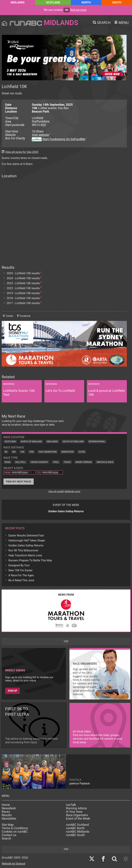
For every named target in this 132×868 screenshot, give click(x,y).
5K (6, 452)
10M (31, 452)
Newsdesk (9, 808)
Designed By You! (19, 565)
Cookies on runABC (15, 832)
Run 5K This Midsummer (23, 550)
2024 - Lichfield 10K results (23, 278)
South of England (73, 441)
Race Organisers (77, 815)
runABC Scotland (77, 825)
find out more (78, 10)
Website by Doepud (13, 864)
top (66, 642)
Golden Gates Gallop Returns (26, 545)
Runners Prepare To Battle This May (30, 560)
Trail (56, 462)
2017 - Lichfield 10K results (23, 303)
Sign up (12, 691)
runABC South (75, 835)
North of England (31, 441)
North (86, 2)
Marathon (68, 452)
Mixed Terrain (84, 462)
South (117, 2)
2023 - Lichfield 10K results (23, 283)
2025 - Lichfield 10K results (23, 273)
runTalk (71, 805)
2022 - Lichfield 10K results (23, 288)
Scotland (53, 2)
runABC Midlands (78, 832)
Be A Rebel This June (21, 580)
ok (67, 10)
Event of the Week (78, 819)
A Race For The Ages (21, 575)
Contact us (9, 835)
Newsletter (9, 819)
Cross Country (39, 462)
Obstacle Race (105, 462)
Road (7, 462)
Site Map (8, 825)
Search (6, 838)
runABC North (75, 828)
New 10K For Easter (20, 570)
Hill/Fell (20, 462)
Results (7, 815)
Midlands (18, 2)
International (97, 441)
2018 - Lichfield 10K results (23, 298)
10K (22, 452)
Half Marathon (48, 452)
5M (14, 452)
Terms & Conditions (15, 828)
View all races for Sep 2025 (22, 152)
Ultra (82, 452)
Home (6, 805)
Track (67, 462)
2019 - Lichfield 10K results (23, 293)
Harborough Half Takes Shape (27, 540)
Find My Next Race (19, 482)
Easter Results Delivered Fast (26, 536)
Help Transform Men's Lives (25, 555)
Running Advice (76, 808)
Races (6, 812)
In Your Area (74, 812)
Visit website (40, 135)
